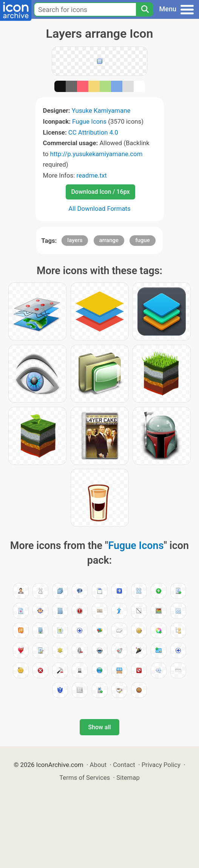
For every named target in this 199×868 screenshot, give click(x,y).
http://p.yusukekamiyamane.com (96, 154)
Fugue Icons (89, 121)
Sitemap (128, 778)
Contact (124, 765)
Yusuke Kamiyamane (101, 110)
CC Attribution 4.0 (93, 132)
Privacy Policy (161, 765)
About (98, 765)
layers (75, 240)
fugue (143, 240)
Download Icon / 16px (100, 192)
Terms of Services (85, 778)
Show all (99, 727)
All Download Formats (99, 209)
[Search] (145, 9)
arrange (109, 240)
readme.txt (91, 175)
